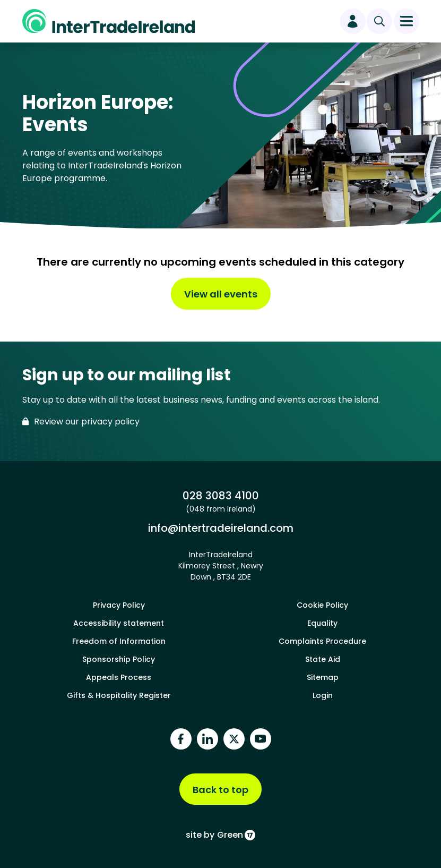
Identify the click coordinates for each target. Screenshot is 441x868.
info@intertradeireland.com (220, 528)
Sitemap (323, 677)
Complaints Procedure (322, 641)
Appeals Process (119, 677)
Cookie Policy (322, 605)
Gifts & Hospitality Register (119, 695)
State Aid (323, 659)
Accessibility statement (119, 623)
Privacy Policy (119, 605)
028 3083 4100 (220, 495)
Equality (322, 623)
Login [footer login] (323, 695)
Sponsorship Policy (119, 659)
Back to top (220, 790)
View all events (221, 294)
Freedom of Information (119, 641)
